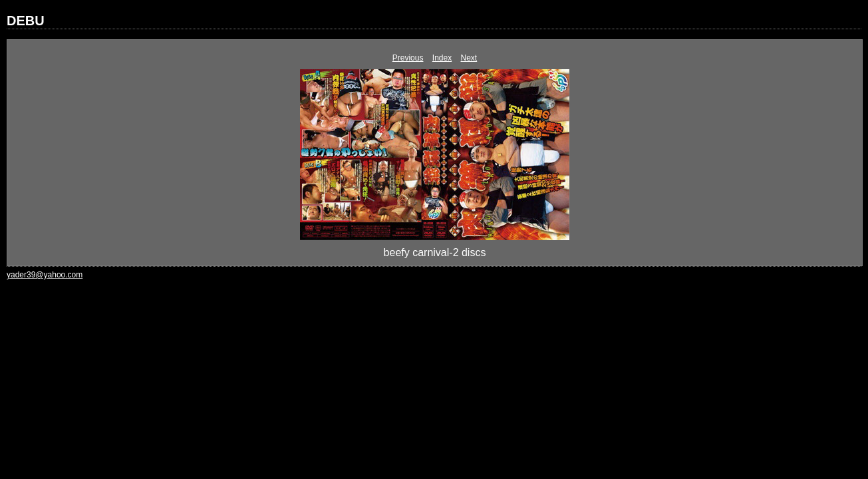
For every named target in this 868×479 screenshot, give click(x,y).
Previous (408, 58)
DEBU (26, 21)
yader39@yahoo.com (45, 275)
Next (469, 58)
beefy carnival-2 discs (435, 252)
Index (442, 58)
